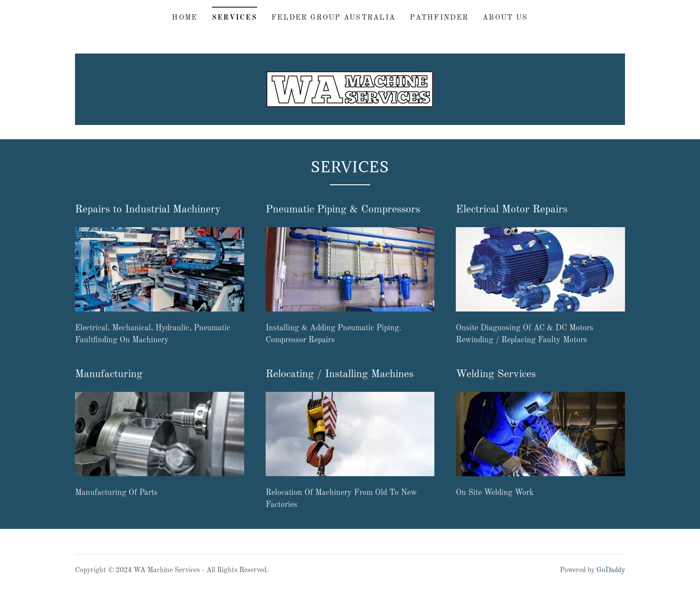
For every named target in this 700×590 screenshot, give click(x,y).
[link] (350, 89)
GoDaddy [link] (611, 570)
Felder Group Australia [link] (333, 18)
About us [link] (505, 18)
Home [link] (185, 18)
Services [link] (235, 18)
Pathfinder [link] (439, 18)
